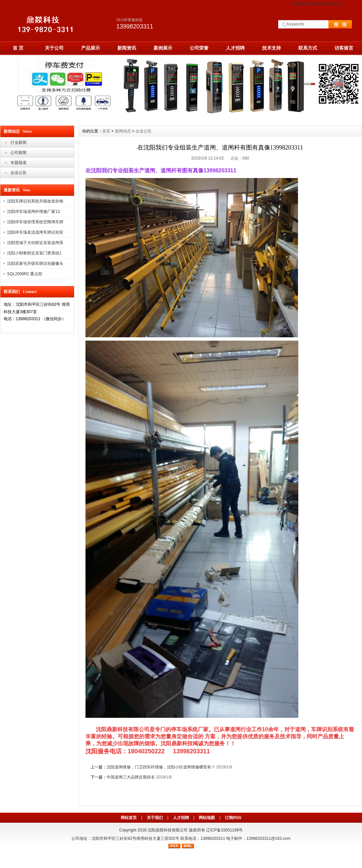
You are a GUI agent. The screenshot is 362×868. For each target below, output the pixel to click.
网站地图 (317, 4)
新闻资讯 (127, 48)
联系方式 (335, 4)
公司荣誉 (199, 48)
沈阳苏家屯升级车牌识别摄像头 (35, 264)
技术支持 (271, 48)
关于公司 (54, 48)
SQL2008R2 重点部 (25, 274)
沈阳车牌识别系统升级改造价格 (35, 201)
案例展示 (163, 48)
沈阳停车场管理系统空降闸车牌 (35, 222)
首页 (106, 131)
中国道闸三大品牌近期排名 (131, 777)
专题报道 (18, 163)
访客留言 (344, 48)
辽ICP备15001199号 (224, 830)
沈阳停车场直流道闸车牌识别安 (35, 232)
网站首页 (300, 4)
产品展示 (90, 48)
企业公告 (18, 173)
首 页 (18, 48)
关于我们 (155, 818)
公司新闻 (18, 153)
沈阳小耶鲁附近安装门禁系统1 (34, 253)
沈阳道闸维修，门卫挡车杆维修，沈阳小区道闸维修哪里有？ (161, 767)
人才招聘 (235, 48)
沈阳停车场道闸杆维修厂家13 (33, 212)
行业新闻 (18, 142)
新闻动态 (123, 131)
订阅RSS (233, 818)
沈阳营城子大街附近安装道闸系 (35, 243)
